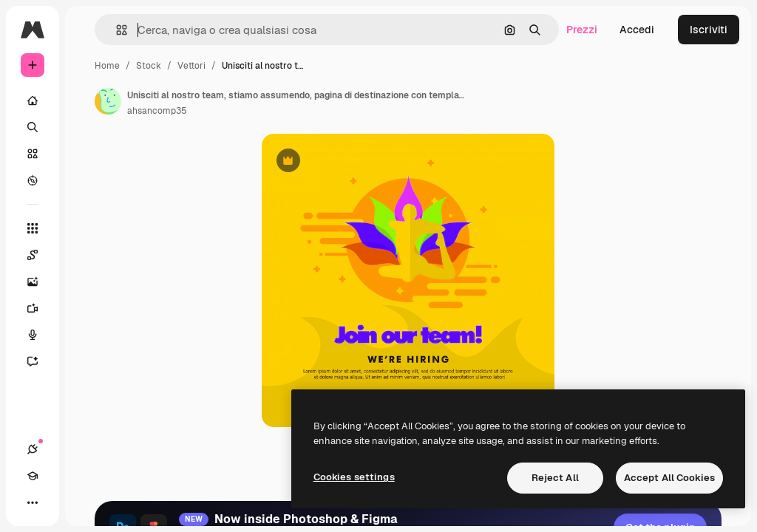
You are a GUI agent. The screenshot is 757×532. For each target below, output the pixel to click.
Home (107, 66)
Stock (149, 66)
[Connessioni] (33, 449)
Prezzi (582, 30)
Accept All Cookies (669, 478)
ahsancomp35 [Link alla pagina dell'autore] (157, 111)
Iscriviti (709, 30)
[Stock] (33, 154)
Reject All (555, 478)
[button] (116, 30)
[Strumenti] (33, 228)
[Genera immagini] (33, 282)
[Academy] (33, 476)
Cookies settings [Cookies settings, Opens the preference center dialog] (354, 477)
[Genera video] (33, 308)
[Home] (33, 100)
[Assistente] (33, 361)
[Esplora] (33, 180)
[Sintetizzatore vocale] (33, 335)
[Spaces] (33, 255)
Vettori (191, 66)
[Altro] (33, 502)
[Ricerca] (33, 127)
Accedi (637, 30)
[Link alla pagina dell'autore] (108, 101)
